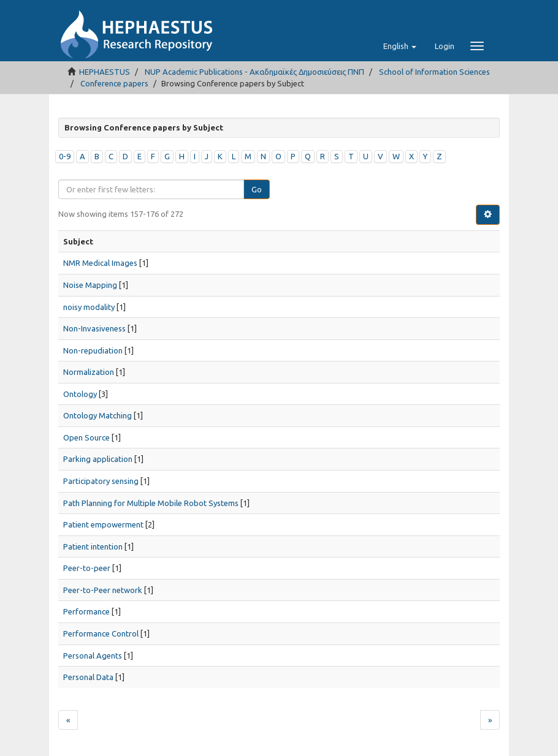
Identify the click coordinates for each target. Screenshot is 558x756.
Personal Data (88, 677)
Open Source (86, 437)
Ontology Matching (97, 415)
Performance (86, 611)
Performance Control (101, 633)
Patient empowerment (103, 524)
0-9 (65, 156)
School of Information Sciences (434, 72)
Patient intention (93, 546)
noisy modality (89, 307)
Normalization (89, 372)
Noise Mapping (90, 285)
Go (257, 189)
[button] (400, 46)
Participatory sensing (101, 481)
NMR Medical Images (100, 263)
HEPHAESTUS (105, 72)
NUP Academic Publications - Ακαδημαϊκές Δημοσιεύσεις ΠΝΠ (254, 72)
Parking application (98, 459)
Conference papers (114, 83)
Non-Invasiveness (94, 328)
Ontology (80, 394)
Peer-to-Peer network (103, 590)
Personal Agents (93, 656)
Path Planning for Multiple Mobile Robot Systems (151, 503)
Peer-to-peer (87, 568)
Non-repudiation (93, 350)
